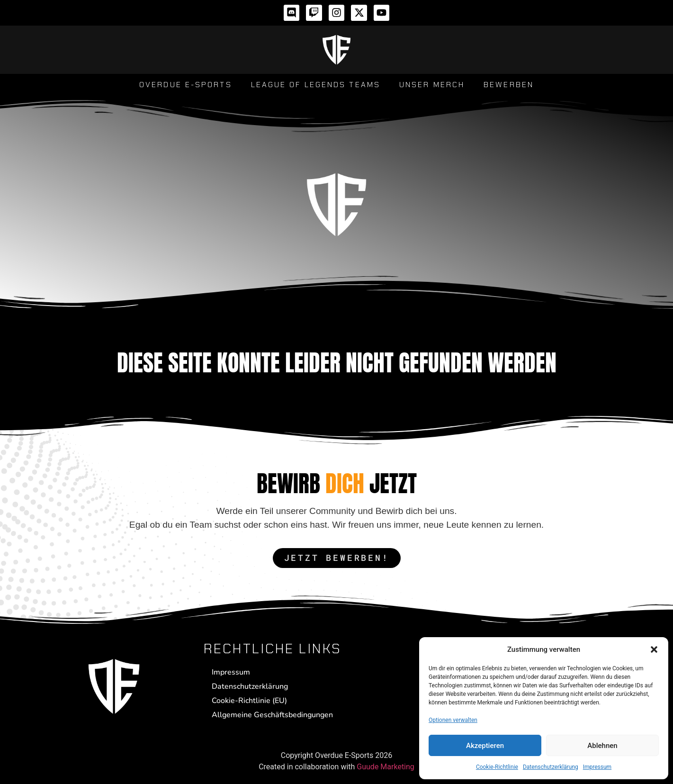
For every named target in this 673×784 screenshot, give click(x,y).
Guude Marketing (386, 767)
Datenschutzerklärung (551, 767)
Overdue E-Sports (186, 85)
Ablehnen (602, 746)
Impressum (597, 767)
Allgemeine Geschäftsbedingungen (272, 715)
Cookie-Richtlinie (497, 767)
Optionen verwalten (453, 720)
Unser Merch (432, 85)
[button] (654, 649)
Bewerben (509, 85)
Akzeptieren (485, 746)
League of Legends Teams (316, 85)
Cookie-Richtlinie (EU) (249, 701)
